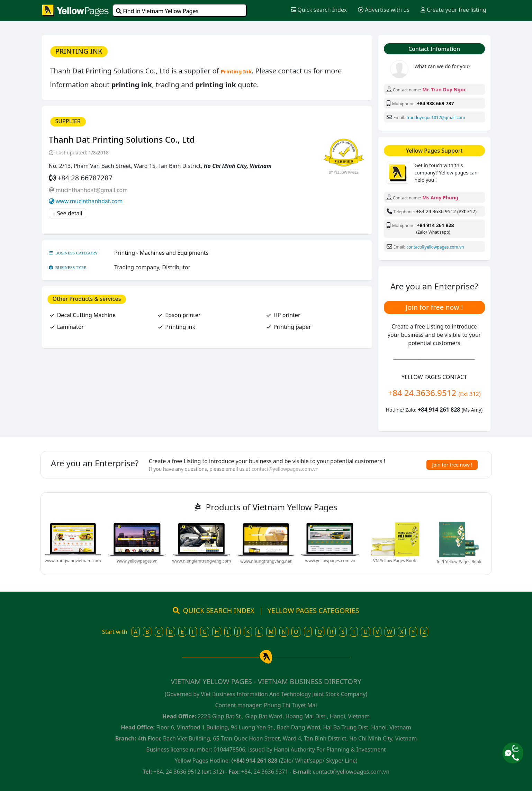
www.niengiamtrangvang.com (201, 561)
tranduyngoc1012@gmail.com (436, 118)
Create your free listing (453, 10)
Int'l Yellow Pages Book (459, 562)
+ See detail (67, 213)
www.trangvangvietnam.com (73, 561)
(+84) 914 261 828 (254, 761)
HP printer (287, 315)
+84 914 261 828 (435, 225)
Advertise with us (384, 10)
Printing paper (292, 327)
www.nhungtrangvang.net (266, 561)
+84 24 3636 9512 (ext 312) (446, 211)
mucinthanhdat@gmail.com (92, 190)
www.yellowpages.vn (137, 561)
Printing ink (180, 327)
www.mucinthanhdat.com (89, 201)
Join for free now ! (434, 307)
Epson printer (183, 315)
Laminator (70, 327)
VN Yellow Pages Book (395, 561)
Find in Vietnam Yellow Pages (157, 11)
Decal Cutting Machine (86, 315)
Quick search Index (319, 10)
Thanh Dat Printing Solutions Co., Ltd (122, 139)
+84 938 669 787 (435, 103)
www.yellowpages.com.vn (330, 561)
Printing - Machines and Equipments (161, 253)
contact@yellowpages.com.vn (435, 247)
